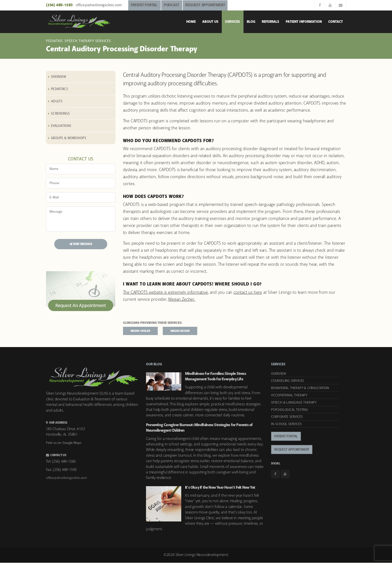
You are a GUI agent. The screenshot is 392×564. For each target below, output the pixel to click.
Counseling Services (287, 382)
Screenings (60, 114)
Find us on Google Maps (64, 444)
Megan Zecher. (182, 300)
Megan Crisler (145, 332)
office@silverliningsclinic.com (99, 5)
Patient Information (304, 22)
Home (191, 22)
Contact (335, 22)
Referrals (270, 22)
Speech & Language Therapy (294, 404)
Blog (251, 22)
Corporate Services (287, 418)
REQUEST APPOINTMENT (205, 5)
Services (232, 22)
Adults (57, 101)
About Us (210, 22)
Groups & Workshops (69, 138)
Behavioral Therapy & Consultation (300, 389)
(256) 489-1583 (60, 5)
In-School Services (286, 425)
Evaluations (61, 126)
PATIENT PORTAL (144, 5)
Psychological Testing (289, 411)
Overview (58, 77)
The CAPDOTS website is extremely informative (165, 293)
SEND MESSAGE (81, 244)
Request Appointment (292, 451)
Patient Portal (286, 438)
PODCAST (171, 5)
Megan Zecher (193, 332)
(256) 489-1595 (65, 471)
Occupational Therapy (289, 397)
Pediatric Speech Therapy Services (78, 41)
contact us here (248, 293)
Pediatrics (59, 89)
